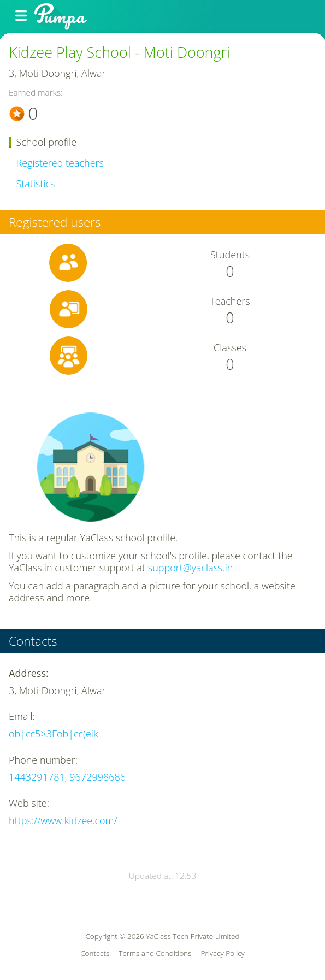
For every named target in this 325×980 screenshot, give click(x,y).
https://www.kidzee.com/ (63, 820)
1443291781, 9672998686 (67, 777)
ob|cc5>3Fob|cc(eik (54, 734)
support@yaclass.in (191, 568)
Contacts (95, 954)
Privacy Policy (223, 954)
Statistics (36, 184)
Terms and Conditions (155, 954)
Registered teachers (60, 163)
